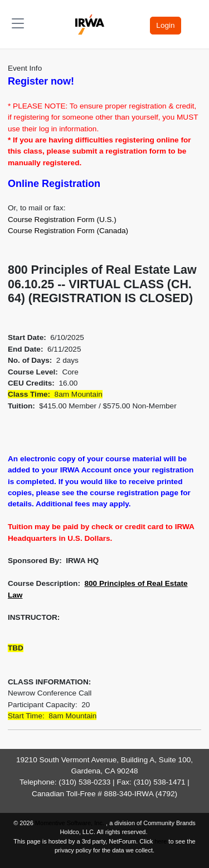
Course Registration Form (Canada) (68, 231)
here (161, 841)
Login (165, 25)
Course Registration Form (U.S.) (62, 220)
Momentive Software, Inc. (71, 823)
